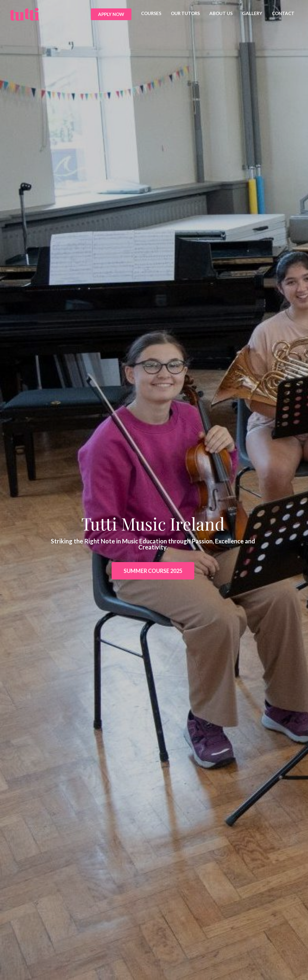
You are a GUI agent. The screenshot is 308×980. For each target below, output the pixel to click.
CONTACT (283, 13)
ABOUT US (221, 13)
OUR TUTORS (185, 13)
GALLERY (252, 13)
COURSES (151, 13)
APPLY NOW (111, 14)
